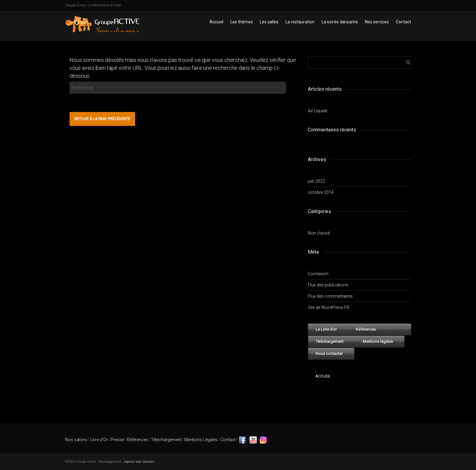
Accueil (216, 22)
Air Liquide (318, 111)
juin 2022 (316, 181)
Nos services (377, 22)
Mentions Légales (201, 440)
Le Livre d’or (326, 329)
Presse (117, 440)
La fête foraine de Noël (104, 5)
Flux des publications (328, 285)
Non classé (319, 233)
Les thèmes (242, 22)
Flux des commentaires (330, 296)
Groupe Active (75, 5)
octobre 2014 (321, 192)
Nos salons (76, 440)
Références (366, 329)
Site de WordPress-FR (329, 307)
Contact (403, 22)
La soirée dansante (340, 22)
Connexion (318, 274)
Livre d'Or (99, 440)
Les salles (269, 22)
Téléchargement (330, 342)
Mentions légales (378, 342)
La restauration (300, 22)
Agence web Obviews (139, 462)
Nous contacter (329, 354)
